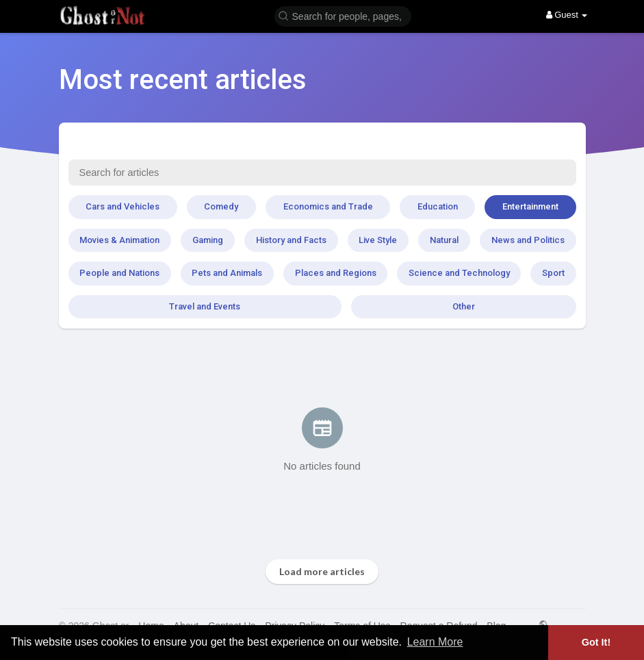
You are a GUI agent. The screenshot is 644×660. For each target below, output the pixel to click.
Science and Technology (459, 273)
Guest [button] (567, 15)
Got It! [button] (596, 642)
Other (464, 306)
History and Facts (291, 240)
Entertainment (530, 206)
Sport (553, 273)
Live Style (378, 240)
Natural (444, 240)
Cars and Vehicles (123, 206)
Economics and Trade (328, 206)
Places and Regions (336, 273)
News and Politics (528, 240)
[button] (343, 15)
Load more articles (322, 571)
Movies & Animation (119, 240)
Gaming (208, 240)
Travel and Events (205, 306)
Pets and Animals (227, 273)
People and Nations (119, 273)
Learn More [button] (435, 642)
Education (438, 206)
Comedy (221, 206)
